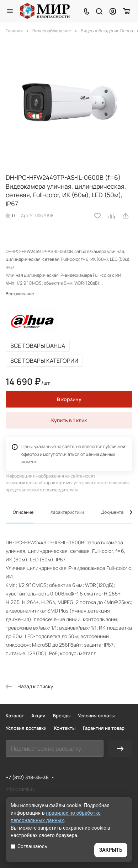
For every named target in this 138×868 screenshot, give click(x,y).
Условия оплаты (96, 716)
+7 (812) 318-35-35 (27, 777)
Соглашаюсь (29, 846)
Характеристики (67, 512)
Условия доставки (26, 728)
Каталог (15, 716)
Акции (38, 716)
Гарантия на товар (104, 728)
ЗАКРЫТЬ (111, 850)
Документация (116, 512)
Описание (23, 512)
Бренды (62, 716)
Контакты (65, 728)
